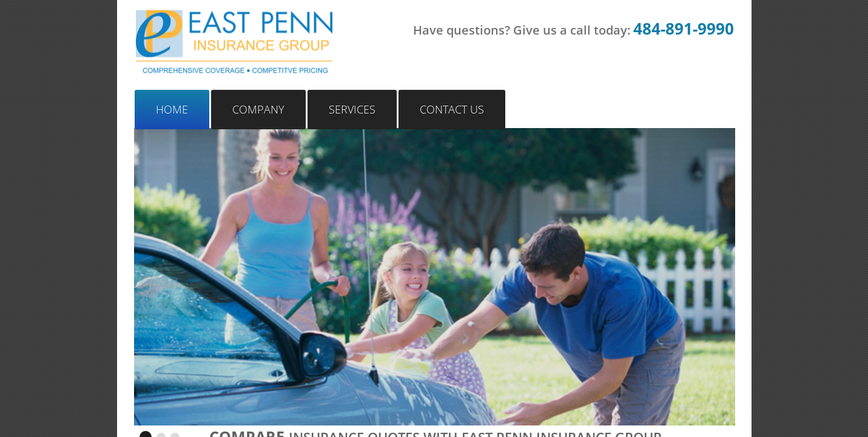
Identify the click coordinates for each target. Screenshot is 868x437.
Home (172, 109)
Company (258, 109)
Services (352, 109)
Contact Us (452, 109)
